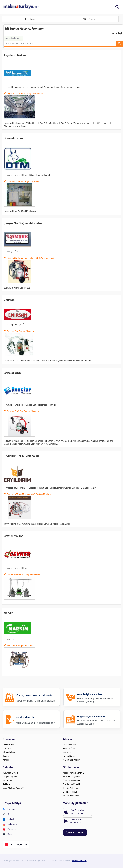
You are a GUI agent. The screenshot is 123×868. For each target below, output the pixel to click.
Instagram (10, 824)
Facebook (10, 809)
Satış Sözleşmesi (71, 796)
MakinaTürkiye (79, 860)
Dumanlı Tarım (13, 138)
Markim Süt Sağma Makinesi (18, 646)
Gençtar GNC (12, 373)
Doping (6, 756)
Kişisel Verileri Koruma (73, 773)
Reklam (6, 784)
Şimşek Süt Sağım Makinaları (23, 223)
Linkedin (9, 819)
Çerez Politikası (70, 792)
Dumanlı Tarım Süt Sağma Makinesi (22, 182)
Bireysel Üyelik (70, 749)
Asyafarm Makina (15, 55)
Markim (9, 613)
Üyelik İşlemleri (70, 745)
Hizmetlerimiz (9, 752)
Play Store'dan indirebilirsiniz (77, 821)
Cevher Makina (13, 536)
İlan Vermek (8, 781)
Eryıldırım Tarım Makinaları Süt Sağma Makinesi (27, 494)
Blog (7, 834)
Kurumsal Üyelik (10, 773)
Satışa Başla (69, 756)
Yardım (6, 760)
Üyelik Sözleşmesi (71, 781)
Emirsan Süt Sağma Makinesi (19, 331)
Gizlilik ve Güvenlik (72, 784)
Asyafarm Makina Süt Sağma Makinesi (23, 94)
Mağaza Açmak (10, 777)
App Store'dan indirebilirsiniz (77, 812)
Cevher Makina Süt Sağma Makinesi (22, 574)
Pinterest (9, 829)
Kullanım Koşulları (71, 777)
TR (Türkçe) (16, 844)
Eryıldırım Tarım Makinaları (21, 456)
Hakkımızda (8, 745)
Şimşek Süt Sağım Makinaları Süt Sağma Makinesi (29, 258)
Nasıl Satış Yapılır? (72, 760)
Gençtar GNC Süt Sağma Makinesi (21, 411)
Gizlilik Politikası (70, 788)
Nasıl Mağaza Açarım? (13, 788)
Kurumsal (7, 749)
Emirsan (9, 300)
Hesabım (67, 752)
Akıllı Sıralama (13, 38)
